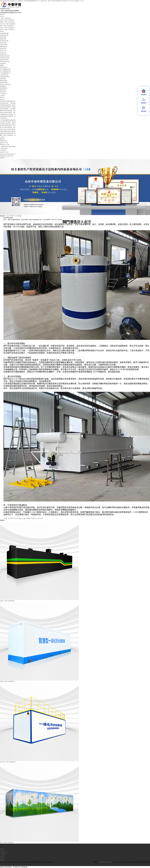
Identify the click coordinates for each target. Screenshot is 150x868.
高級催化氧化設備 (5, 56)
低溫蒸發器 (3, 79)
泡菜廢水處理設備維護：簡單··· (8, 113)
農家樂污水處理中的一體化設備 (34, 518)
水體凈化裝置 (4, 45)
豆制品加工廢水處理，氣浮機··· (8, 122)
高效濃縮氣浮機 (4, 35)
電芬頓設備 (3, 92)
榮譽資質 (2, 139)
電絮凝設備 (3, 90)
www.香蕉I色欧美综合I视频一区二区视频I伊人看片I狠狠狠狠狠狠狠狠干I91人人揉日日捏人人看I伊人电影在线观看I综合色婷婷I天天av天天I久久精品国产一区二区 (42, 1)
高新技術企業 (4, 141)
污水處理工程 (4, 94)
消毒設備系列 (4, 67)
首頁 (7, 216)
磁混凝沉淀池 (4, 54)
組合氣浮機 (3, 43)
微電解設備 (3, 86)
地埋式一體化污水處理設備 (7, 20)
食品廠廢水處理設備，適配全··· (8, 124)
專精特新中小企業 (5, 145)
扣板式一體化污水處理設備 (7, 30)
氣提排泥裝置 (4, 80)
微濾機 (2, 65)
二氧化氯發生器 (4, 75)
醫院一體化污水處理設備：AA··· (8, 135)
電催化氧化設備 (4, 60)
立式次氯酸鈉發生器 (5, 71)
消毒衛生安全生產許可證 (7, 156)
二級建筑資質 (4, 148)
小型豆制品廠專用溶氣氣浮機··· (8, 120)
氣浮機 (2, 31)
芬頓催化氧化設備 (5, 58)
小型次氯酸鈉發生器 (5, 73)
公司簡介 (2, 137)
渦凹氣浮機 (3, 39)
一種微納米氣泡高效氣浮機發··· (8, 147)
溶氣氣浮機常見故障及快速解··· (8, 131)
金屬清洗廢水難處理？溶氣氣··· (8, 107)
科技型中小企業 (4, 152)
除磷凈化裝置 (4, 47)
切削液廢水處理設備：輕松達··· (8, 105)
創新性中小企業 (4, 143)
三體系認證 (3, 150)
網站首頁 (2, 14)
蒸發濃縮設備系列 (5, 77)
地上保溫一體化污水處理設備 (8, 24)
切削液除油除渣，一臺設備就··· (8, 103)
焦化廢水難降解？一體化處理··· (8, 109)
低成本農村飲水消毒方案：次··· (8, 116)
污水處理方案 (4, 118)
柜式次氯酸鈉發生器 (5, 69)
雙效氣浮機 (3, 37)
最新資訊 (2, 99)
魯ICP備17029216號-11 (105, 862)
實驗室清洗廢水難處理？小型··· (8, 111)
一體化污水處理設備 (5, 18)
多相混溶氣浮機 (4, 41)
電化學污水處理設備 (5, 84)
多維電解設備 (4, 88)
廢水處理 (84, 222)
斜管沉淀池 (3, 52)
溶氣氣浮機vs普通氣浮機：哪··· (8, 133)
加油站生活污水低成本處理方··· (8, 130)
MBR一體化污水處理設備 (7, 26)
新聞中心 (2, 97)
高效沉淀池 (3, 50)
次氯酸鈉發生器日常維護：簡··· (8, 115)
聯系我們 (2, 158)
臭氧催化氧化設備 (5, 62)
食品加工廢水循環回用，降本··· (8, 128)
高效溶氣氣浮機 (4, 33)
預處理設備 (3, 64)
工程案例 (2, 96)
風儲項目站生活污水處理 (15, 518)
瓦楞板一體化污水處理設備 (7, 22)
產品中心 (2, 16)
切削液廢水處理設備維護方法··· (8, 101)
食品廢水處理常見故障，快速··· (8, 126)
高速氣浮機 (3, 48)
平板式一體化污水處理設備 (7, 28)
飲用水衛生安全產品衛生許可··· (8, 154)
